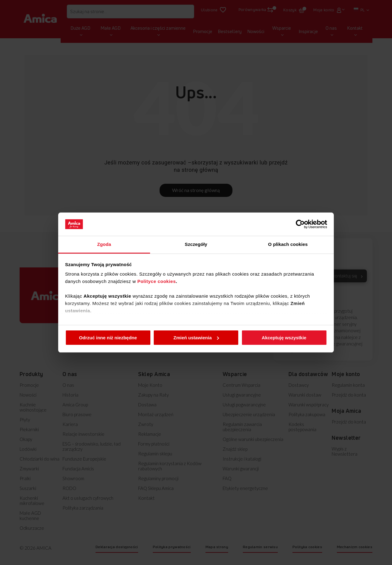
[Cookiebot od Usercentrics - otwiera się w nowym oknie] (300, 224)
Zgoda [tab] (104, 244)
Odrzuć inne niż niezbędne (108, 338)
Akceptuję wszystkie (284, 338)
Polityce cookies (156, 281)
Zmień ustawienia (196, 338)
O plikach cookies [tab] (288, 244)
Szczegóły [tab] (196, 244)
